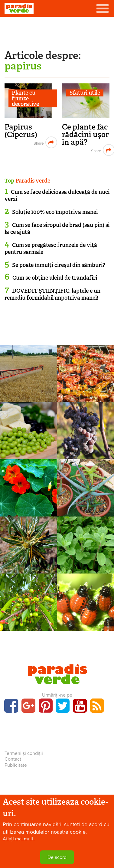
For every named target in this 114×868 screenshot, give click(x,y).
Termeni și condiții (24, 753)
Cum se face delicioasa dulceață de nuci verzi (57, 195)
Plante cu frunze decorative (25, 98)
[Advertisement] (57, 32)
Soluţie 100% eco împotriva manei (55, 212)
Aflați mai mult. (19, 839)
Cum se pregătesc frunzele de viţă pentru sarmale (51, 249)
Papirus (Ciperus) (21, 131)
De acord (57, 857)
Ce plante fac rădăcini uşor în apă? (85, 135)
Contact (13, 759)
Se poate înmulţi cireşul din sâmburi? (59, 265)
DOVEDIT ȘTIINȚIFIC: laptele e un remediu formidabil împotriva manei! (52, 294)
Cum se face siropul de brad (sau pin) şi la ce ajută (57, 229)
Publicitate (16, 765)
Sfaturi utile (85, 93)
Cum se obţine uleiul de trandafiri (55, 278)
